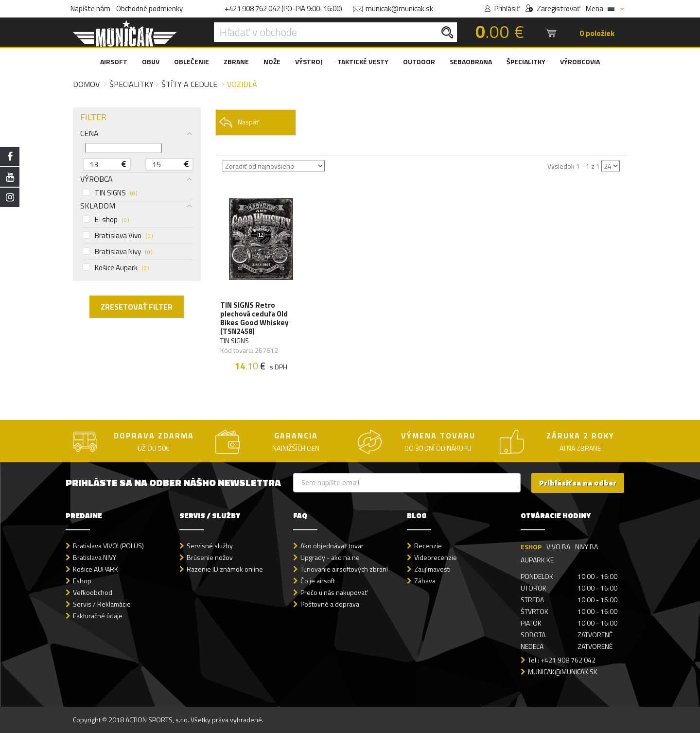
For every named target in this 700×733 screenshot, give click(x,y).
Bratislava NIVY (95, 557)
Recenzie (428, 546)
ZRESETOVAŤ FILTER (137, 307)
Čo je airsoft (318, 581)
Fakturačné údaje (98, 616)
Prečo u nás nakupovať (334, 592)
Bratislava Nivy (117, 252)
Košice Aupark (116, 268)
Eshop (82, 581)
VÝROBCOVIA (580, 61)
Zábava (425, 581)
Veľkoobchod (93, 592)
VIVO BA (558, 547)
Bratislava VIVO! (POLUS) (108, 546)
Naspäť (239, 122)
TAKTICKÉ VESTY (363, 61)
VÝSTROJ (309, 61)
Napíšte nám (90, 9)
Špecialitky (131, 84)
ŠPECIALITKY (526, 61)
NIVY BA (586, 547)
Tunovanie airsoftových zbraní (344, 569)
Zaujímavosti (432, 569)
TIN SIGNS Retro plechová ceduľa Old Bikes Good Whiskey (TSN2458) (254, 318)
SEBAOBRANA (471, 61)
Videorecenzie (436, 557)
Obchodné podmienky (149, 9)
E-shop (106, 220)
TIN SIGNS (110, 193)
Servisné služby (210, 546)
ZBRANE (236, 61)
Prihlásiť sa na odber (578, 483)
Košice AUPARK (96, 569)
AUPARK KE (537, 560)
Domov (86, 84)
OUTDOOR (419, 61)
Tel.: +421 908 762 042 (562, 660)
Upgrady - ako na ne (330, 557)
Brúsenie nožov (210, 557)
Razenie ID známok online (225, 569)
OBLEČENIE (192, 61)
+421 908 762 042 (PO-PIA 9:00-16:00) (283, 9)
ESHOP (531, 547)
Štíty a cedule (189, 84)
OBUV (151, 61)
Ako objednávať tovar (332, 546)
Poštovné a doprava (330, 604)
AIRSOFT (114, 61)
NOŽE (272, 61)
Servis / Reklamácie (102, 604)
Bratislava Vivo (118, 236)
